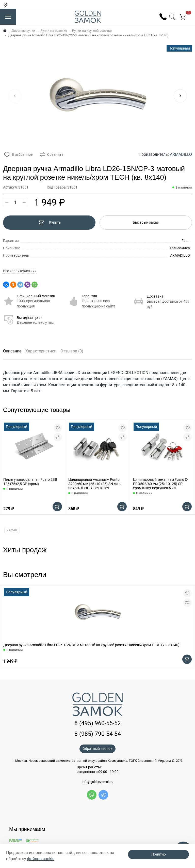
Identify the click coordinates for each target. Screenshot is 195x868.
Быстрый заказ (146, 222)
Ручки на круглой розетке (92, 31)
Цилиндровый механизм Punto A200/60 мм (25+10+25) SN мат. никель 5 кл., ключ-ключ (95, 484)
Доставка (155, 296)
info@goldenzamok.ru (97, 782)
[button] (180, 96)
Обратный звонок (97, 749)
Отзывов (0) (72, 351)
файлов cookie (41, 859)
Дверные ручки (23, 31)
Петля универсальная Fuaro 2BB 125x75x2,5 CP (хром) (30, 482)
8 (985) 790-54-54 (98, 734)
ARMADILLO (181, 154)
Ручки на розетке (54, 31)
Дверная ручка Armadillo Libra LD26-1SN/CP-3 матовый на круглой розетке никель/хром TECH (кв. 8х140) (91, 645)
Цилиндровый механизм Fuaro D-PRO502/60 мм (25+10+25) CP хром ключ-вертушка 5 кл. (161, 484)
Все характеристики (20, 271)
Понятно (159, 854)
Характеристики (41, 351)
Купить (49, 223)
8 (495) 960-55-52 (98, 723)
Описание (12, 351)
